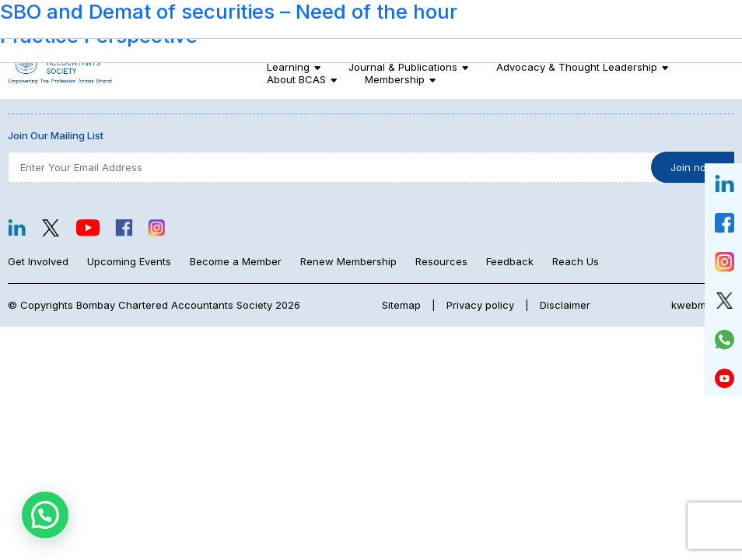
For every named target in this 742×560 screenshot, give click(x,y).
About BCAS (296, 79)
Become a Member (236, 261)
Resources (441, 261)
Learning (288, 67)
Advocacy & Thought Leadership (577, 67)
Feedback (510, 261)
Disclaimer (565, 305)
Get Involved (38, 261)
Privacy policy (480, 305)
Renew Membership (348, 261)
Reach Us (576, 261)
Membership (395, 79)
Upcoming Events (129, 261)
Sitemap (401, 305)
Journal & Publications (403, 67)
